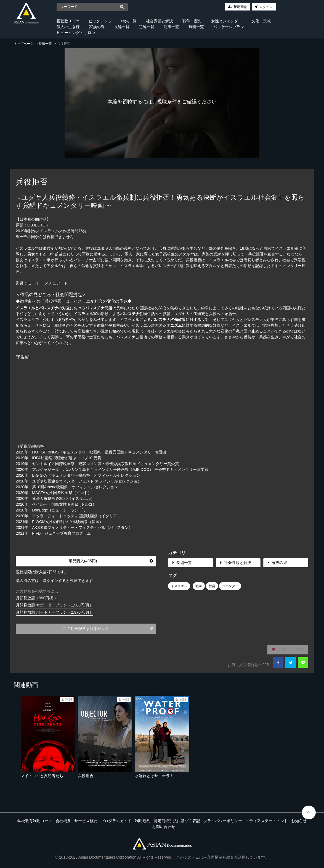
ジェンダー (230, 586)
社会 (212, 586)
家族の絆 (97, 27)
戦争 (199, 586)
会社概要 (63, 821)
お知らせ (299, 821)
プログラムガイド (116, 821)
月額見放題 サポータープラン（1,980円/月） (55, 605)
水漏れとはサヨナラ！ (154, 776)
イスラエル (179, 586)
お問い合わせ (164, 827)
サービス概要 (86, 821)
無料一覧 (196, 27)
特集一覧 (129, 21)
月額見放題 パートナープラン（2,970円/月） (55, 612)
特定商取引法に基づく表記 (177, 821)
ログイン (266, 7)
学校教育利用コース (35, 821)
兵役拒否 (86, 776)
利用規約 (143, 821)
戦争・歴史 (192, 21)
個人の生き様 (68, 27)
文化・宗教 (261, 21)
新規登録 (240, 7)
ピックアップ (100, 21)
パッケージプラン (229, 27)
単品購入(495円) (111, 561)
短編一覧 (147, 27)
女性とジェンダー (227, 21)
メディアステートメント (267, 821)
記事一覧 (171, 27)
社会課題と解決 (160, 21)
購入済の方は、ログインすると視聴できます (54, 581)
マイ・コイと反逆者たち (42, 776)
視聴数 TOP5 (68, 21)
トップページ (24, 44)
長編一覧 (122, 27)
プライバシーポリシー (223, 821)
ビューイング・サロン (76, 33)
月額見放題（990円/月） (37, 598)
